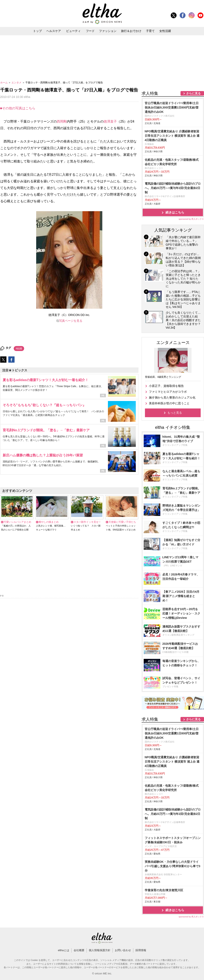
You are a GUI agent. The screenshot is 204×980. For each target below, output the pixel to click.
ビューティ (73, 31)
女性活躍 (165, 31)
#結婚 (19, 349)
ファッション (108, 31)
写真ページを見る (71, 321)
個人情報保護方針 (100, 950)
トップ (37, 31)
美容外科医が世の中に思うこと (169, 403)
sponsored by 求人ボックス (191, 219)
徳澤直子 (110, 121)
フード (90, 31)
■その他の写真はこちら (18, 108)
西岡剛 (62, 121)
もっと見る (175, 413)
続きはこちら (175, 212)
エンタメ (17, 83)
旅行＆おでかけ (131, 31)
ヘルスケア (54, 31)
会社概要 (79, 950)
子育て (150, 31)
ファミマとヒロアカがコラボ (168, 392)
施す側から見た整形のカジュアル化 (172, 397)
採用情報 (141, 950)
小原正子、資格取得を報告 (166, 386)
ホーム (4, 83)
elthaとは (63, 950)
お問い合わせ (123, 950)
